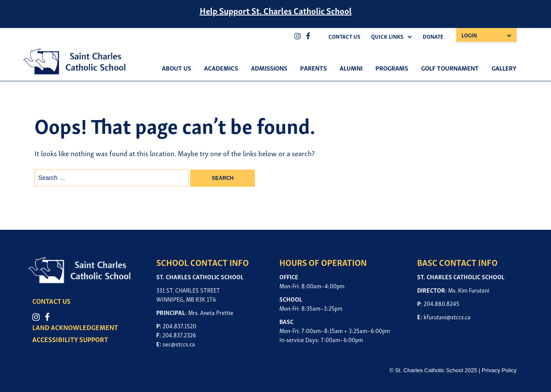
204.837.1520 (180, 326)
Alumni (351, 68)
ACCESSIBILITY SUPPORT (70, 339)
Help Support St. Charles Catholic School (276, 10)
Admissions (269, 68)
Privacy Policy (499, 370)
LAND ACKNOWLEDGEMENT (75, 327)
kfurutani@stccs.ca (447, 316)
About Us (176, 68)
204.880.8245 (441, 303)
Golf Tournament (450, 68)
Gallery (504, 68)
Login (469, 35)
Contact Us (344, 36)
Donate (433, 36)
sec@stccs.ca (179, 344)
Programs (392, 68)
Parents (313, 68)
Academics (221, 68)
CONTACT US (51, 301)
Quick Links (387, 36)
